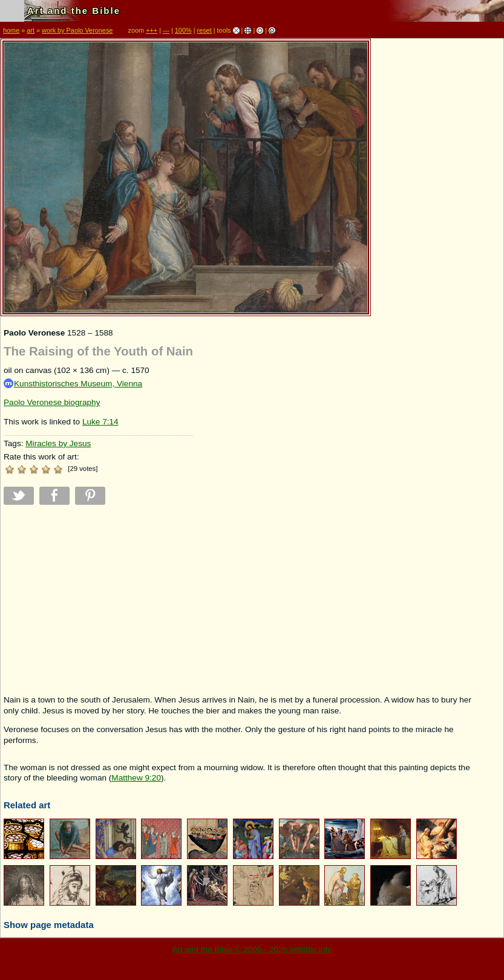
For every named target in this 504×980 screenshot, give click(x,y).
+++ (152, 30)
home (11, 30)
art (31, 30)
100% (183, 30)
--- (166, 30)
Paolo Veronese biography (52, 402)
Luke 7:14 (100, 422)
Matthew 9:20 (136, 778)
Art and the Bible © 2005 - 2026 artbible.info (252, 949)
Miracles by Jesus (58, 443)
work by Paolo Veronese (77, 30)
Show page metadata (49, 925)
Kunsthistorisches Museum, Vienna (73, 384)
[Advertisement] (99, 600)
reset (205, 30)
